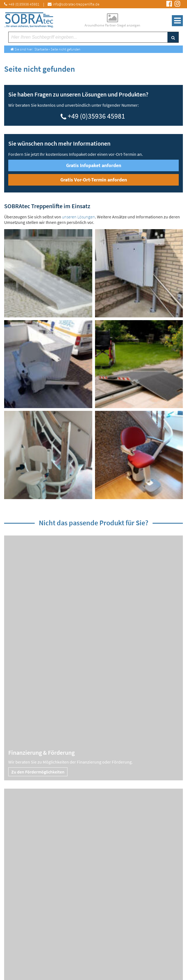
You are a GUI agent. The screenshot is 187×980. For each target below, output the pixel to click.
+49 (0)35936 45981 (96, 115)
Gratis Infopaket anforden (94, 165)
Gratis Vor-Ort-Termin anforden (94, 180)
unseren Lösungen (78, 217)
